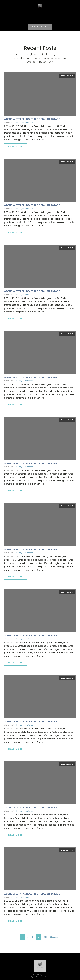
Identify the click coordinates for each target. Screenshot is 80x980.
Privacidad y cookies (40, 975)
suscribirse (40, 27)
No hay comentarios (25, 122)
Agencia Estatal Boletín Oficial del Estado (32, 119)
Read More (15, 146)
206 (45, 937)
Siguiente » (55, 937)
